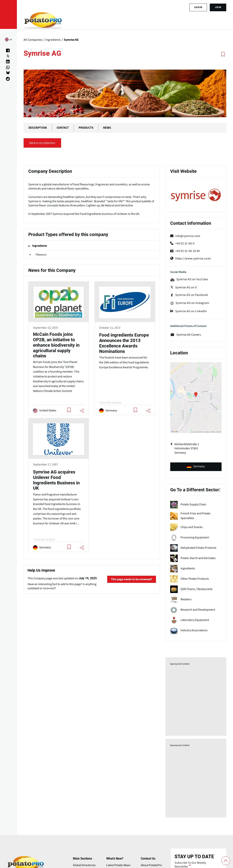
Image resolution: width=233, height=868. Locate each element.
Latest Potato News (118, 865)
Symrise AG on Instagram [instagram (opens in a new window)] (190, 303)
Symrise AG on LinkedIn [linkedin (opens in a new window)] (189, 311)
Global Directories (84, 865)
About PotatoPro (151, 865)
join (218, 7)
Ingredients (40, 246)
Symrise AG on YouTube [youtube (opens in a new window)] (189, 280)
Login (198, 7)
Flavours (41, 255)
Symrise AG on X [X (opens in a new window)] (184, 287)
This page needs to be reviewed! (131, 579)
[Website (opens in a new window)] (196, 195)
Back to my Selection (42, 143)
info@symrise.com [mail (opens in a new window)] (185, 236)
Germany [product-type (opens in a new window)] (196, 466)
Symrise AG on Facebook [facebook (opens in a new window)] (189, 295)
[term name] (196, 505)
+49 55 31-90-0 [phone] (182, 243)
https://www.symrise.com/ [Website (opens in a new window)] (191, 259)
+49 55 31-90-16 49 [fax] (185, 251)
